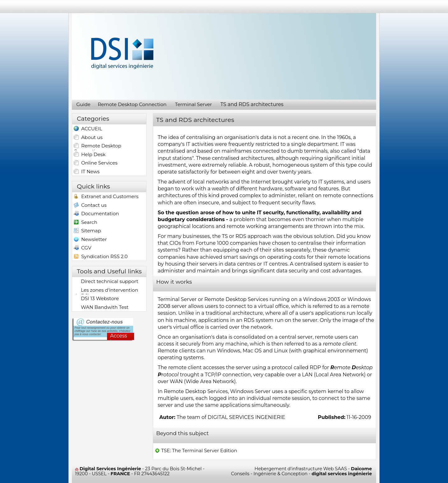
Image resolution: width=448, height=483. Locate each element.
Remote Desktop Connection (98, 146)
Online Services (96, 163)
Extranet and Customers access (106, 197)
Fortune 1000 (212, 243)
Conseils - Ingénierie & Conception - (302, 474)
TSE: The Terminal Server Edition (196, 451)
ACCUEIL (88, 129)
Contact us (90, 206)
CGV (83, 248)
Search (86, 223)
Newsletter (90, 240)
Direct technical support (106, 281)
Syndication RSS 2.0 (101, 257)
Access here (119, 336)
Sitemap (87, 231)
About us (88, 137)
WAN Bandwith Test (101, 307)
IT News (87, 172)
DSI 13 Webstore (96, 299)
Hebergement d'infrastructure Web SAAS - (313, 469)
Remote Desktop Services (236, 299)
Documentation (96, 214)
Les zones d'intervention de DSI (106, 291)
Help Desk (90, 155)
